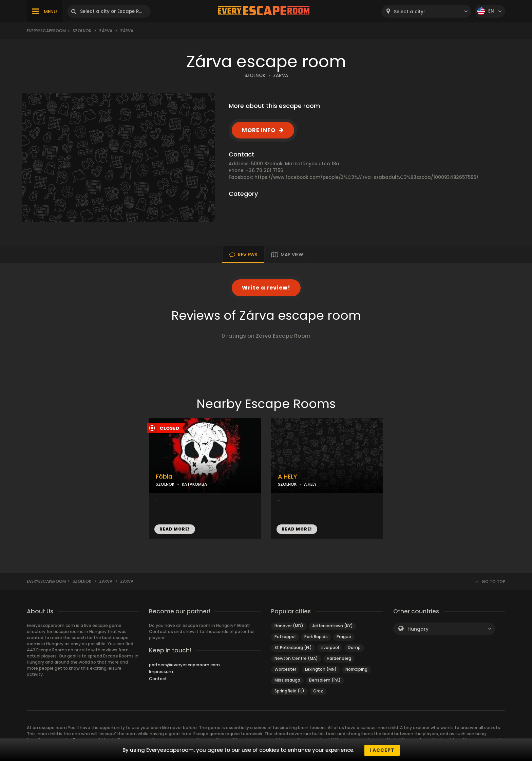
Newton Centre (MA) (296, 658)
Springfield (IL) (289, 691)
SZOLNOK (255, 76)
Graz (318, 691)
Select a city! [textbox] (409, 12)
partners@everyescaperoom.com (184, 665)
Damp (354, 647)
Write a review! (266, 288)
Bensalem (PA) (325, 680)
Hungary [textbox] (418, 629)
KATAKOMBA (194, 484)
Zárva (106, 31)
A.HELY (288, 477)
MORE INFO (259, 130)
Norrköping (356, 669)
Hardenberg (339, 658)
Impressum (161, 672)
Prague (344, 637)
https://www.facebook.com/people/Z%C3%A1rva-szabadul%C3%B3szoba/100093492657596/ (367, 177)
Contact (158, 679)
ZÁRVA (281, 76)
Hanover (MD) (289, 626)
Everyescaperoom (46, 31)
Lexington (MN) (321, 669)
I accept (382, 750)
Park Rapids (316, 637)
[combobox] (426, 11)
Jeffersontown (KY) (332, 626)
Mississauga (287, 680)
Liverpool (330, 647)
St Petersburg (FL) (293, 647)
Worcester (285, 669)
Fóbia (164, 477)
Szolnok (82, 31)
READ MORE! (175, 529)
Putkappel (285, 637)
